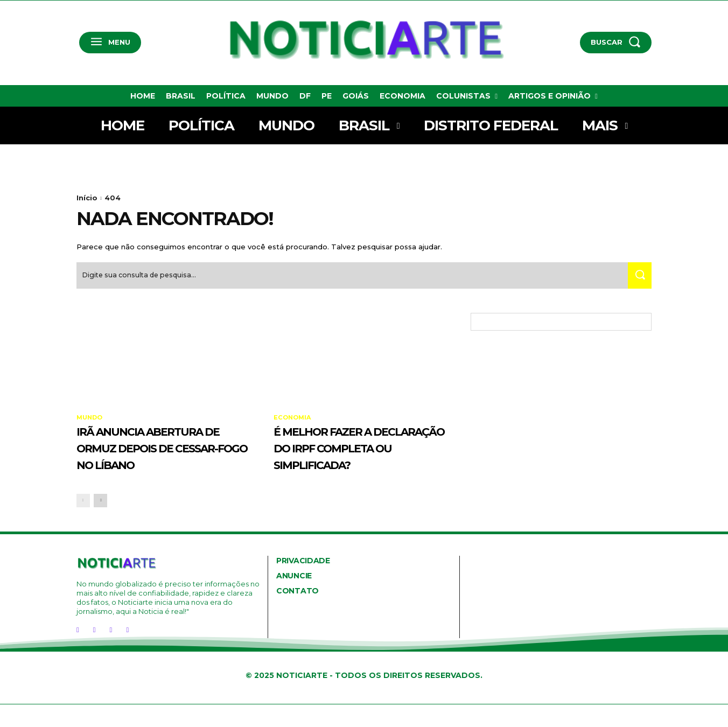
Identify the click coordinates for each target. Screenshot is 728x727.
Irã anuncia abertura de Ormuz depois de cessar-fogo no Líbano (164, 461)
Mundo (91, 423)
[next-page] (100, 523)
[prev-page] (83, 523)
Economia (293, 423)
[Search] (637, 280)
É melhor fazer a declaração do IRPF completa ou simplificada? (354, 461)
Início (87, 198)
